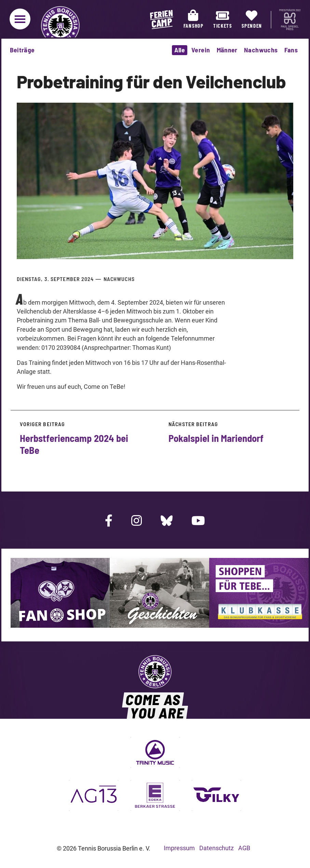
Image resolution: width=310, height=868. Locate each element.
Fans (291, 50)
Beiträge (22, 50)
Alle (180, 50)
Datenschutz (217, 848)
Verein (201, 50)
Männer (227, 50)
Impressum (179, 848)
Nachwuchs (261, 50)
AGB (244, 848)
